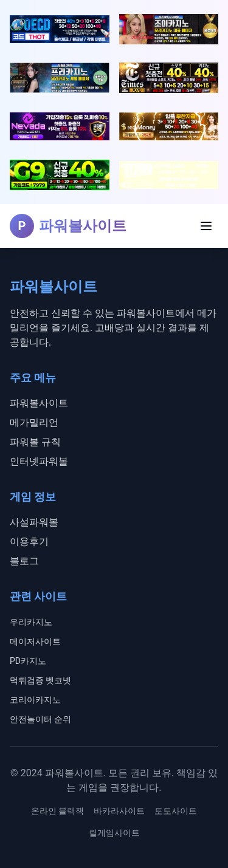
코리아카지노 (35, 700)
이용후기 (29, 542)
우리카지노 (31, 622)
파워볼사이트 (39, 403)
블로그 (24, 561)
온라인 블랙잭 (57, 811)
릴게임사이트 (114, 833)
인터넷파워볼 (39, 461)
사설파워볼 (34, 522)
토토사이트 (176, 811)
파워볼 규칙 (35, 442)
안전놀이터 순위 (40, 719)
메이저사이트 (35, 641)
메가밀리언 (34, 422)
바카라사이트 (119, 811)
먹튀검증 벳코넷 (40, 680)
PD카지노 (28, 661)
